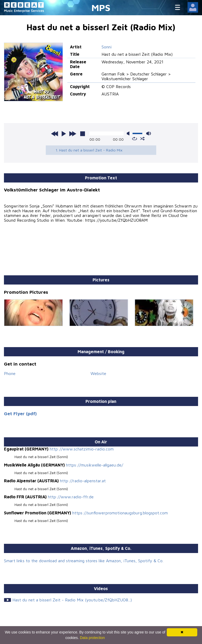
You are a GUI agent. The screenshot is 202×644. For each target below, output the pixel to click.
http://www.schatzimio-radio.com (82, 449)
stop (83, 134)
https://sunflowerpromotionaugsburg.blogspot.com (120, 513)
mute (129, 133)
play (64, 134)
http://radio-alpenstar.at (83, 481)
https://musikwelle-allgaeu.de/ (95, 465)
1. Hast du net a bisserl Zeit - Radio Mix (89, 150)
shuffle (142, 139)
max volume (149, 133)
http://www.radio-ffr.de (71, 497)
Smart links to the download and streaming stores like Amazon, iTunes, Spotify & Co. (84, 561)
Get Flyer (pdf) (20, 414)
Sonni (107, 47)
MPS (101, 7)
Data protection (92, 638)
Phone (10, 373)
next (73, 134)
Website (98, 373)
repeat (135, 139)
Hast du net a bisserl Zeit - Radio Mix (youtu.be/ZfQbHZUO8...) (72, 600)
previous (55, 134)
